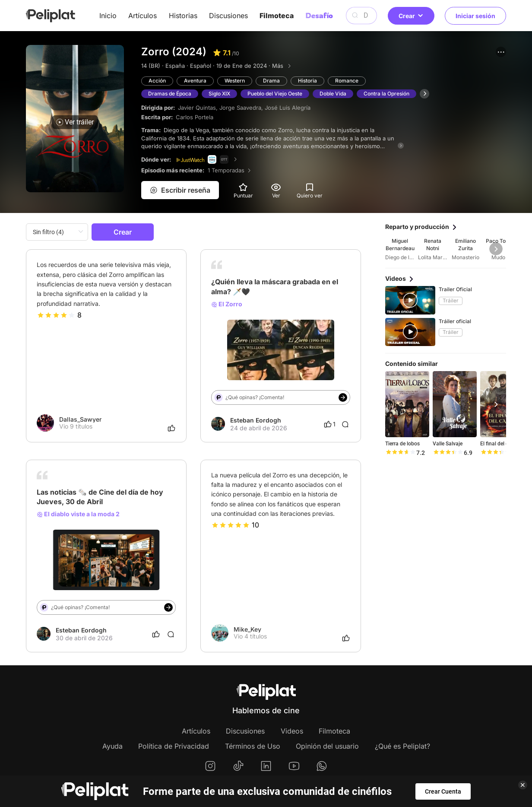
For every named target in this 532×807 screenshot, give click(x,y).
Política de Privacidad (174, 746)
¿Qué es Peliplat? (402, 746)
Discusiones (228, 16)
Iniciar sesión (475, 16)
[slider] (56, 315)
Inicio (108, 16)
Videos (292, 731)
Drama (271, 81)
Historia (307, 81)
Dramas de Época (170, 94)
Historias (183, 16)
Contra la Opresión (386, 94)
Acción (157, 81)
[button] (501, 52)
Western (235, 81)
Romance (347, 81)
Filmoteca (277, 16)
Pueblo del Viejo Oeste (275, 94)
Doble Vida (333, 94)
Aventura (195, 81)
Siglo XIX (219, 94)
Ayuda (112, 746)
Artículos (142, 16)
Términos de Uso (253, 746)
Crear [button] (411, 16)
